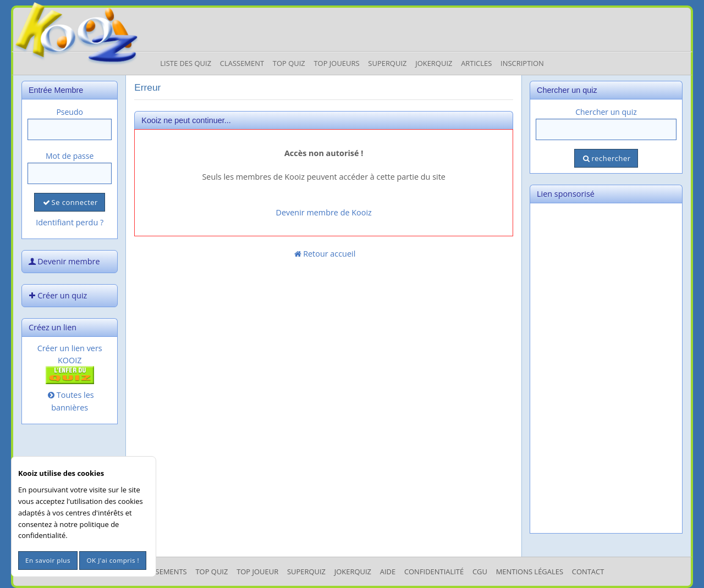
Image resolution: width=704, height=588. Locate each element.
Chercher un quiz (606, 112)
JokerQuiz (434, 63)
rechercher (606, 158)
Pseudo (70, 112)
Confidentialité (434, 572)
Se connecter (69, 202)
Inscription (522, 63)
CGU (480, 572)
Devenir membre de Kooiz (324, 212)
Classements (163, 572)
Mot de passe (70, 156)
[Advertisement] (606, 368)
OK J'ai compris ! (113, 560)
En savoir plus (48, 560)
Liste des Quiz (186, 63)
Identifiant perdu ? (70, 222)
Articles (476, 63)
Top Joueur (257, 572)
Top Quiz (289, 63)
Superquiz (387, 63)
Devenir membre (63, 261)
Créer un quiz (57, 295)
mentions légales (530, 572)
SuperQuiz (306, 572)
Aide (388, 572)
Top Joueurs (336, 63)
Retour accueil (324, 254)
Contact (588, 572)
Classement (242, 63)
